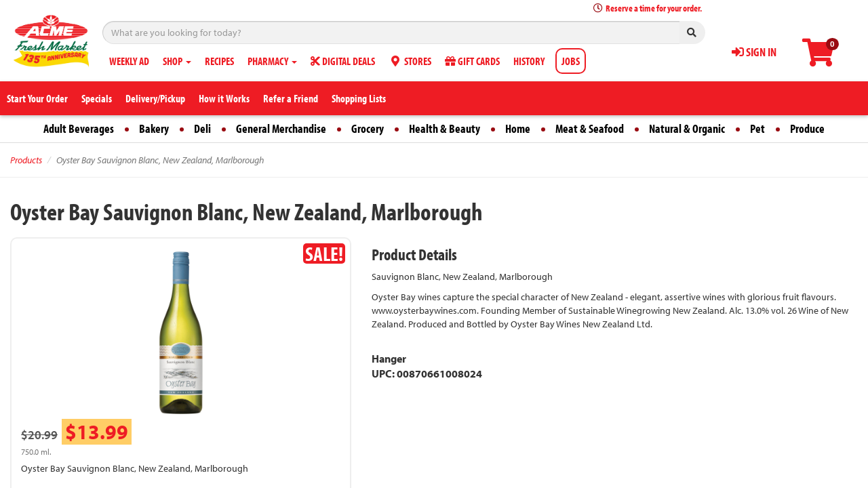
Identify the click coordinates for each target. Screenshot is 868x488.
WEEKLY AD (129, 61)
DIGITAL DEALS (343, 61)
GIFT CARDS (472, 61)
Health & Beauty (445, 128)
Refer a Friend (291, 98)
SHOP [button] (177, 61)
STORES (410, 61)
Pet (757, 128)
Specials (97, 98)
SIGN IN (754, 52)
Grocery (368, 128)
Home (518, 128)
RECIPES (219, 61)
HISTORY (529, 61)
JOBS (571, 61)
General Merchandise (281, 128)
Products (26, 160)
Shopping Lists (359, 98)
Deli (202, 128)
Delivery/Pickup (155, 98)
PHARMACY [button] (272, 61)
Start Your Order (37, 98)
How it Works (224, 98)
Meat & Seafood (590, 128)
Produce (807, 128)
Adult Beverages (79, 128)
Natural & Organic (687, 128)
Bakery (154, 128)
